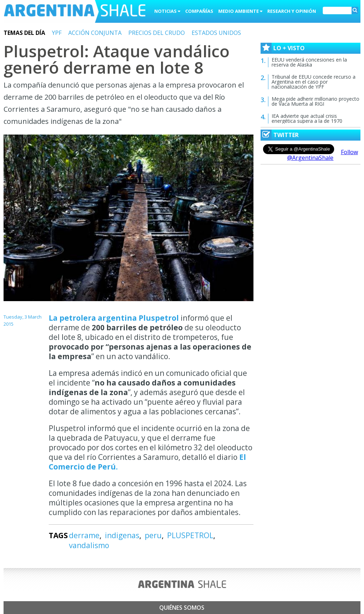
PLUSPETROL (190, 535)
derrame (84, 535)
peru (153, 535)
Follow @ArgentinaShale (323, 155)
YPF (57, 33)
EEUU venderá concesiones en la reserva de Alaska (309, 62)
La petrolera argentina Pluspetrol (115, 318)
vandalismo (89, 545)
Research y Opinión (292, 11)
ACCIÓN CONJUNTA (95, 33)
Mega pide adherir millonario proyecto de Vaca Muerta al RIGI (315, 101)
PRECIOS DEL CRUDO (157, 33)
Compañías (199, 11)
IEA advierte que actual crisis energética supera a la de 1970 (307, 118)
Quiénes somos (182, 608)
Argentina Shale (75, 12)
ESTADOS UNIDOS (216, 33)
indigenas (122, 535)
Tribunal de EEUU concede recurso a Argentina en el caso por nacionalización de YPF (314, 82)
